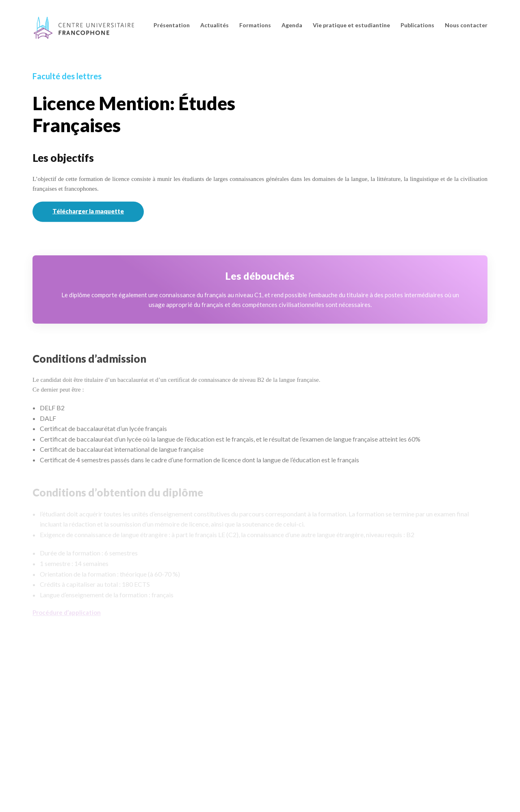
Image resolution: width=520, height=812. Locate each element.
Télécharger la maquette (88, 212)
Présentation (172, 25)
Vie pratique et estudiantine (351, 25)
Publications (417, 25)
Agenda (292, 25)
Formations (255, 25)
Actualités (214, 25)
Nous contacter (466, 25)
